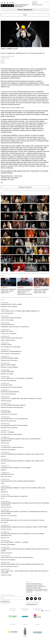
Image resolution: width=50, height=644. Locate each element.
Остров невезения (7, 372)
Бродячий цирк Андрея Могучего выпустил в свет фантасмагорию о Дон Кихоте (25, 504)
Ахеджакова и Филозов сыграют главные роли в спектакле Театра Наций (25, 550)
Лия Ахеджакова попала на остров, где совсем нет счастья (22, 520)
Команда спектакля (7, 56)
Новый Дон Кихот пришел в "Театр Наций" (16, 468)
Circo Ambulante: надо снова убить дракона (17, 557)
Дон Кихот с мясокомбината (11, 351)
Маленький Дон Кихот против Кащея (14, 425)
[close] (49, 611)
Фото (2, 60)
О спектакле (5, 58)
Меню (25, 15)
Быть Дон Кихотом (7, 324)
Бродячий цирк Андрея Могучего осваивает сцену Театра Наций (24, 527)
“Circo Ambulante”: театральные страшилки (17, 378)
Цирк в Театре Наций (8, 365)
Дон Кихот (35, 3)
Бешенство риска (7, 331)
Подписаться (5, 602)
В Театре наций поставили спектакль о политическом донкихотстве (21, 440)
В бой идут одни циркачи (10, 392)
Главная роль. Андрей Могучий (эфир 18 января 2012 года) (21, 398)
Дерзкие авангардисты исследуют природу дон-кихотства (22, 564)
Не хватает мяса (7, 385)
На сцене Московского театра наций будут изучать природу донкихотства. (23, 535)
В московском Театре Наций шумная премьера (18, 481)
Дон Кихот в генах (7, 474)
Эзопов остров (6, 345)
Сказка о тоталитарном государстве (14, 496)
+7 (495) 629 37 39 (27, 10)
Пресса (3, 63)
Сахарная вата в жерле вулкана (12, 447)
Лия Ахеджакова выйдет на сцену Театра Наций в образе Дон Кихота (23, 489)
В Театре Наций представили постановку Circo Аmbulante (22, 454)
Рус (45, 2)
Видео (3, 61)
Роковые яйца (6, 412)
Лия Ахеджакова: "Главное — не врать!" (15, 542)
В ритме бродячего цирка (10, 358)
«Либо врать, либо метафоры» (11, 318)
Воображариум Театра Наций (11, 304)
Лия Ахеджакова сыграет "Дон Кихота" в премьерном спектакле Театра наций (24, 512)
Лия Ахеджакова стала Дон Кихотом (14, 419)
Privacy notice (46, 611)
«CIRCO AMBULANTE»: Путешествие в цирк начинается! (20, 311)
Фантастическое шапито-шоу (12, 338)
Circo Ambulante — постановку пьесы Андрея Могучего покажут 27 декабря (25, 572)
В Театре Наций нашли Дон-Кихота (13, 405)
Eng (48, 2)
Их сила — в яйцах (8, 432)
